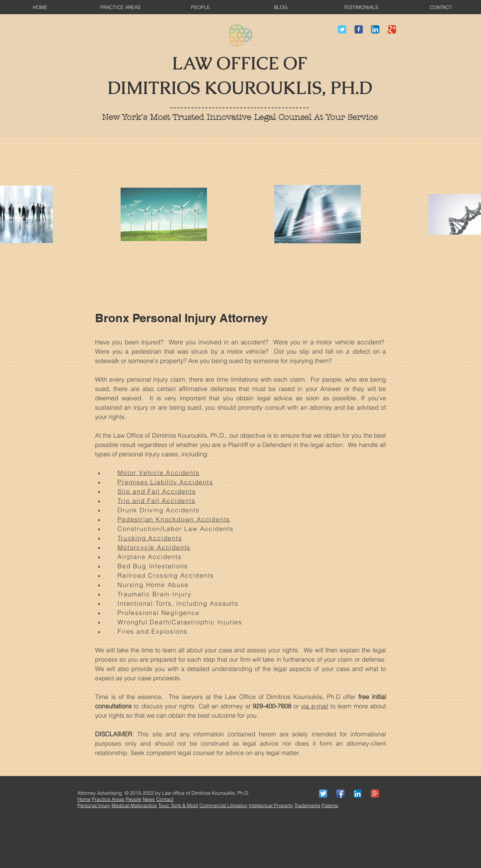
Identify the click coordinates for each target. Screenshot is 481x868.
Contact (165, 799)
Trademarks (307, 805)
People (134, 799)
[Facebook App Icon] (340, 794)
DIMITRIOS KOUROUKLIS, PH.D (240, 88)
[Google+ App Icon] (375, 794)
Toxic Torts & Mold (178, 805)
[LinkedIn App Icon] (375, 29)
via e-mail (314, 706)
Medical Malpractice (134, 805)
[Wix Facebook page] (359, 29)
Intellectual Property (271, 805)
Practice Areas (108, 799)
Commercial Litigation (223, 805)
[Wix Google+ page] (392, 29)
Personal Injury (94, 805)
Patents (330, 805)
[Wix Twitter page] (342, 29)
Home (84, 799)
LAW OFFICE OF (240, 63)
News (149, 799)
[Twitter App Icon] (323, 794)
